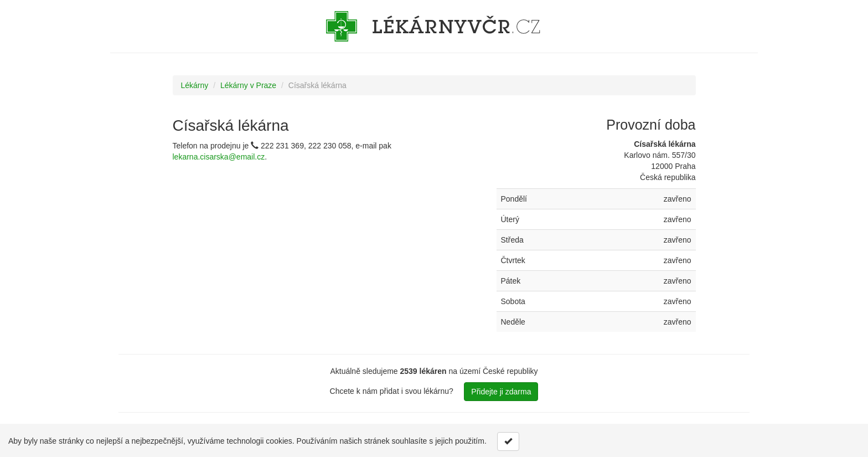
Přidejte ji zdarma (501, 392)
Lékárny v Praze (248, 85)
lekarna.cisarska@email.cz (219, 157)
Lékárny (195, 85)
